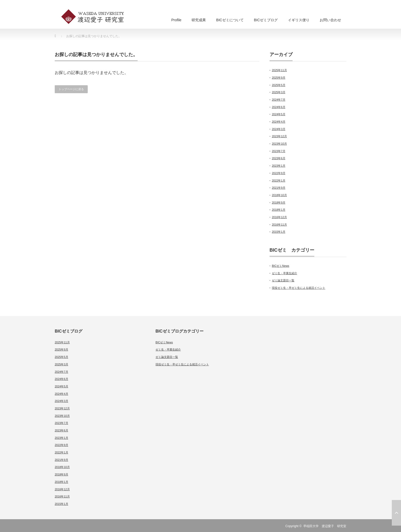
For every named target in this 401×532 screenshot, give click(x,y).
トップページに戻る (71, 89)
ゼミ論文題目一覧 (283, 280)
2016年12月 (279, 217)
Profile (176, 20)
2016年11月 (279, 225)
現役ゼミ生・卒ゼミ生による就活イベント (299, 288)
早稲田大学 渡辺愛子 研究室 (325, 526)
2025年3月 (279, 92)
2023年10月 (279, 144)
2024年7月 (279, 100)
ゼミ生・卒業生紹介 (285, 273)
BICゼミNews (281, 266)
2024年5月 (279, 114)
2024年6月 (279, 107)
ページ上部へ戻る (396, 513)
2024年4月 (279, 122)
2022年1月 (279, 180)
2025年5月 (279, 85)
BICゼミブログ (266, 20)
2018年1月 (279, 210)
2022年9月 (279, 173)
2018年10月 (279, 195)
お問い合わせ (330, 20)
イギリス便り (299, 20)
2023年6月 (279, 158)
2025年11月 (279, 70)
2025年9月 (279, 78)
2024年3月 (279, 129)
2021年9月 (279, 188)
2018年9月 (279, 203)
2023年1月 (279, 166)
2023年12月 (279, 136)
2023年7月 (279, 151)
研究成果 (199, 20)
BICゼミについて (230, 20)
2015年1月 (279, 232)
